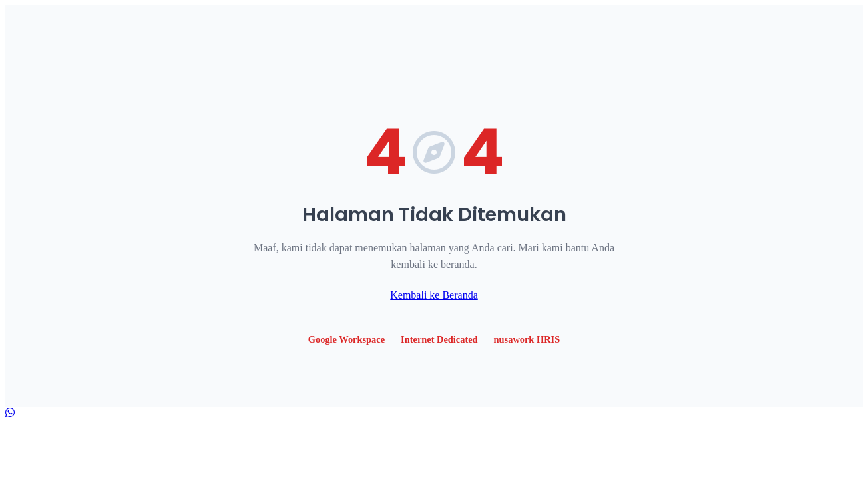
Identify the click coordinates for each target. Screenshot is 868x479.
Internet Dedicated (439, 339)
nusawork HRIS (527, 339)
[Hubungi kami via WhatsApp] (10, 413)
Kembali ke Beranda (434, 295)
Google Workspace (346, 339)
